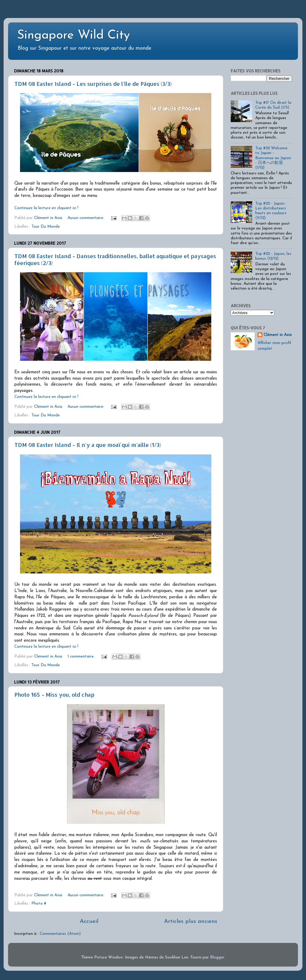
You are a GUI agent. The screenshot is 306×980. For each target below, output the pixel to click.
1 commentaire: (82, 656)
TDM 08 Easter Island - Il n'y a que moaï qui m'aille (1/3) (88, 445)
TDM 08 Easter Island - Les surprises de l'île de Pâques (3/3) (93, 84)
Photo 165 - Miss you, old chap (54, 694)
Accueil (89, 922)
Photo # (39, 904)
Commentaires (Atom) (60, 934)
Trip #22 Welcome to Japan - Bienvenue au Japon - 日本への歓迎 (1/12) (273, 158)
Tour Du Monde (46, 227)
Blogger (217, 957)
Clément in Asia (278, 335)
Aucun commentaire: (86, 218)
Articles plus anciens (191, 922)
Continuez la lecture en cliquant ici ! (46, 208)
